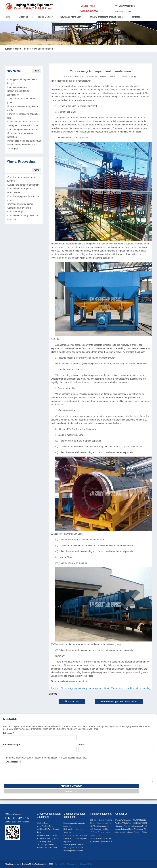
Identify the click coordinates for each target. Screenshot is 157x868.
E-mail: (82, 744)
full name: (9, 733)
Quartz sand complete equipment (23, 185)
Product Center (44, 17)
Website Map (61, 864)
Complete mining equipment (21, 204)
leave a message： (13, 762)
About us (24, 17)
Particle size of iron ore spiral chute (24, 141)
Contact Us (72, 701)
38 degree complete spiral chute (23, 125)
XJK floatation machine (99, 829)
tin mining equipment (17, 87)
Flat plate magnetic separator (75, 835)
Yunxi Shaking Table (45, 826)
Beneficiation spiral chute (47, 848)
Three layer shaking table (47, 838)
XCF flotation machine (99, 826)
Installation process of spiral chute (24, 129)
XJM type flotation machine (101, 841)
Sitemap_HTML (86, 864)
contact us (137, 17)
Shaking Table (43, 823)
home (27, 49)
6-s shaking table (44, 841)
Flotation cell (95, 835)
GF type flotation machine (101, 823)
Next (127, 688)
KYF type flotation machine (101, 832)
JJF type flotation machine (101, 838)
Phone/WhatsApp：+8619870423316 (119, 701)
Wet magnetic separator (73, 851)
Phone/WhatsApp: (12, 744)
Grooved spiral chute (45, 845)
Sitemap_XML (73, 864)
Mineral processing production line (106, 17)
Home (8, 17)
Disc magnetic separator (73, 848)
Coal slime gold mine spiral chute (23, 122)
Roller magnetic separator (74, 845)
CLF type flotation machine (101, 820)
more (36, 71)
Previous (77, 688)
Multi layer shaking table (47, 835)
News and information (71, 17)
